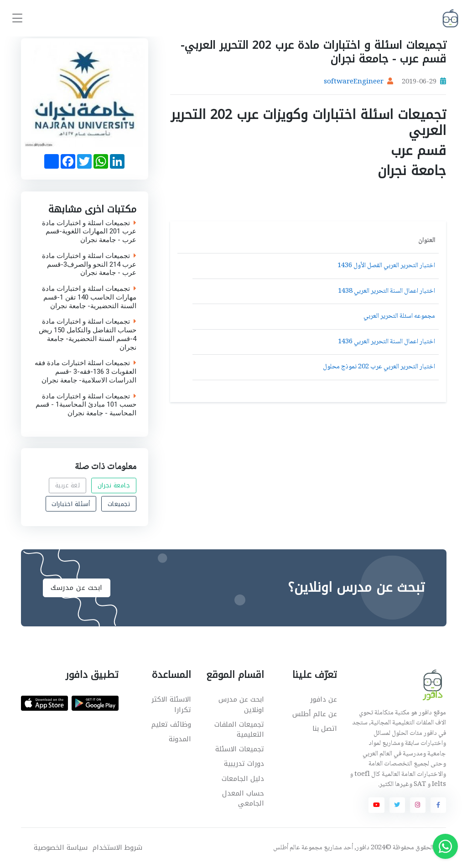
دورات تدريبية (244, 764)
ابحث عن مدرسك (77, 588)
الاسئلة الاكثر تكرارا (171, 705)
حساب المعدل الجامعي (243, 798)
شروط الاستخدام (117, 848)
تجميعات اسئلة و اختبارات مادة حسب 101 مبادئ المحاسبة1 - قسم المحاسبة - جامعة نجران (86, 405)
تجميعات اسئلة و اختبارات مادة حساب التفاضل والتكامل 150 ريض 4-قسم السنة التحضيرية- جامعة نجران (88, 334)
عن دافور (324, 699)
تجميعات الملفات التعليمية (239, 730)
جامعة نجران (114, 485)
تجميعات (119, 504)
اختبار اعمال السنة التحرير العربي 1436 (387, 342)
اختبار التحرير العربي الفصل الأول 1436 (386, 266)
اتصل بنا (325, 728)
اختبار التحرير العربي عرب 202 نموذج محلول (379, 367)
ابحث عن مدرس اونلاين (241, 705)
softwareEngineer (354, 82)
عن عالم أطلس (315, 714)
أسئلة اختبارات (71, 504)
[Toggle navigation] (17, 18)
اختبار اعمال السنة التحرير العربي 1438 (387, 291)
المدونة (180, 739)
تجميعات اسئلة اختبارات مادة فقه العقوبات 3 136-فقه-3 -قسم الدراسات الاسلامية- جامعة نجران (86, 372)
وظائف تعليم (171, 724)
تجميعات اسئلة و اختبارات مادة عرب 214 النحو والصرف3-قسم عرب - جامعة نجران (89, 264)
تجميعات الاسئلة (240, 749)
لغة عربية (68, 485)
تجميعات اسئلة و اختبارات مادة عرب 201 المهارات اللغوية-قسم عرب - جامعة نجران (89, 232)
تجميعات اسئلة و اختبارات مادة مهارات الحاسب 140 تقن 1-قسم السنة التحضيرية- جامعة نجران (89, 297)
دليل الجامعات (243, 779)
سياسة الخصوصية (61, 848)
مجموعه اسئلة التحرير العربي (399, 316)
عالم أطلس (287, 848)
